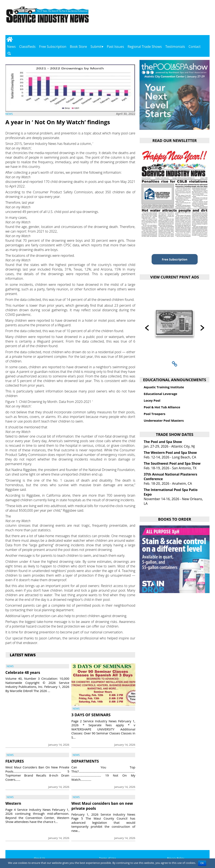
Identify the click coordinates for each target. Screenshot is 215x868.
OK (202, 863)
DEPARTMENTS (85, 761)
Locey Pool (152, 400)
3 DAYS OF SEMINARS (91, 715)
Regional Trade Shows (145, 47)
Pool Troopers (154, 414)
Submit (96, 47)
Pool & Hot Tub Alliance (162, 407)
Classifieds (27, 47)
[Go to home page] (10, 39)
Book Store (78, 47)
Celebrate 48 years (23, 672)
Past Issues (115, 47)
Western (13, 803)
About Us (40, 858)
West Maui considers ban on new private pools (102, 806)
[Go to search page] (9, 53)
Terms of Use (107, 858)
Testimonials (175, 47)
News (11, 47)
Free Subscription (53, 47)
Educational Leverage (160, 394)
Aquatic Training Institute (164, 387)
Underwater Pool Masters (164, 420)
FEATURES (15, 761)
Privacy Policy (176, 858)
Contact (194, 47)
